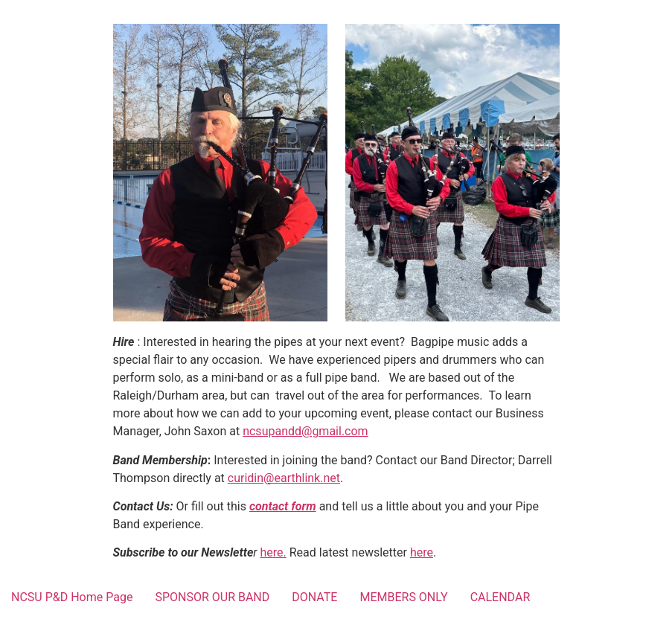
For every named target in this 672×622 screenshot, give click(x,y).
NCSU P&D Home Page (72, 597)
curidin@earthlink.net (284, 478)
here (422, 552)
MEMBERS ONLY (403, 597)
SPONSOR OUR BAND (212, 597)
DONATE (314, 597)
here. (273, 552)
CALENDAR (500, 597)
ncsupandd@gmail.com (305, 431)
